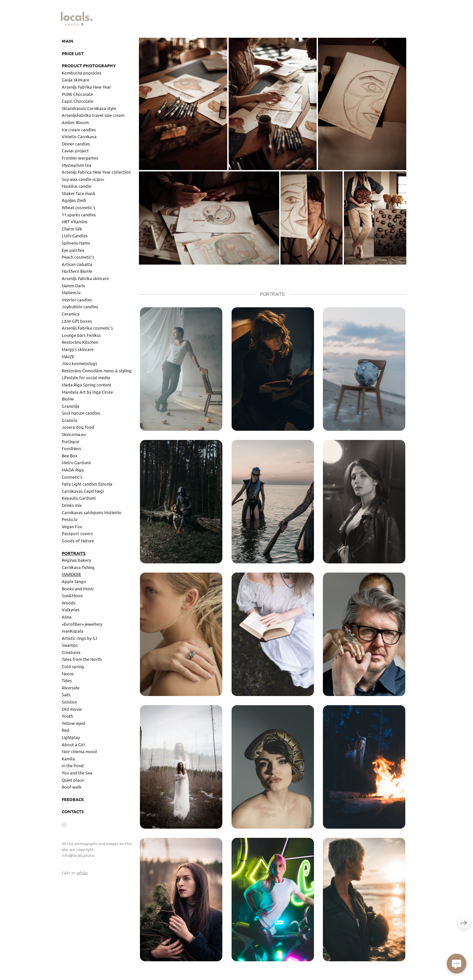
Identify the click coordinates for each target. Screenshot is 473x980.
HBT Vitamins (75, 221)
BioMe (68, 399)
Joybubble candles (80, 306)
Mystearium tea (77, 165)
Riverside (71, 688)
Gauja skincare (76, 80)
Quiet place (73, 780)
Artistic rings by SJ (79, 638)
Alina (67, 617)
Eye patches (73, 250)
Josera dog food (78, 427)
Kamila (68, 759)
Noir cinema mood (79, 751)
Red (66, 730)
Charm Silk (72, 229)
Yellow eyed (73, 723)
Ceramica (71, 314)
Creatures (71, 652)
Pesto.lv (70, 519)
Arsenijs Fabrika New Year (86, 87)
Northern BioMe (77, 271)
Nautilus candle (77, 186)
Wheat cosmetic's (79, 207)
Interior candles (77, 300)
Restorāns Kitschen (80, 342)
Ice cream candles (79, 130)
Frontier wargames (80, 158)
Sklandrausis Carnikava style (89, 108)
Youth (67, 716)
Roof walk (72, 787)
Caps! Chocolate (78, 101)
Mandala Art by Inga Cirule (87, 392)
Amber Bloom (75, 122)
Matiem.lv (71, 292)
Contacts (73, 811)
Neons (68, 674)
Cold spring (73, 666)
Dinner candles (76, 144)
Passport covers (77, 533)
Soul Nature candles (81, 413)
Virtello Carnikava (79, 136)
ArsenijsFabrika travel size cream (93, 115)
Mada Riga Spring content (87, 385)
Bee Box (70, 456)
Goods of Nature (78, 541)
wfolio (82, 873)
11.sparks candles (79, 215)
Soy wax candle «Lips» (83, 179)
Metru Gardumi (76, 462)
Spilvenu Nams (76, 243)
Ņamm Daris (73, 285)
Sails (66, 695)
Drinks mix (72, 505)
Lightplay (71, 737)
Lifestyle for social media (86, 377)
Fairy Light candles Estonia (87, 484)
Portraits (74, 553)
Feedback (73, 799)
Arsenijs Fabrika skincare (85, 278)
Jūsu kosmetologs (79, 363)
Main (68, 41)
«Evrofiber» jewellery (82, 624)
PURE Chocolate (77, 94)
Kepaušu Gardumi (79, 498)
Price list (73, 53)
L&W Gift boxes (77, 321)
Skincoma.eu (74, 434)
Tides (67, 680)
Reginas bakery (76, 560)
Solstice (69, 702)
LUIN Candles (75, 236)
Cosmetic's (72, 477)
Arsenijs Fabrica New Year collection (96, 172)
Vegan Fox (72, 526)
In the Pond (73, 765)
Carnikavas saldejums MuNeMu (91, 512)
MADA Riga (73, 470)
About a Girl (73, 744)
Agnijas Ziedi (74, 200)
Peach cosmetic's (78, 257)
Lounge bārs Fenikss (81, 335)
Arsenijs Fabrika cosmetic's (87, 328)
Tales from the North (82, 659)
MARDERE (71, 574)
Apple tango (74, 581)
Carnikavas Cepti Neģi (83, 491)
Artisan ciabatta (77, 264)
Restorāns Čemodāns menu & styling (97, 370)
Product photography (89, 65)
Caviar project (75, 151)
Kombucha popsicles (82, 73)
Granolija (70, 406)
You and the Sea (77, 773)
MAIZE (68, 356)
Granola (69, 420)
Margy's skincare (78, 349)
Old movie (72, 709)
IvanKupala (73, 631)
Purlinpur (71, 441)
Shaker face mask (79, 193)
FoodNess (71, 448)
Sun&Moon (72, 595)
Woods (69, 603)
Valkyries (71, 610)
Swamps (70, 645)
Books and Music (78, 588)
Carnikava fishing (78, 567)
